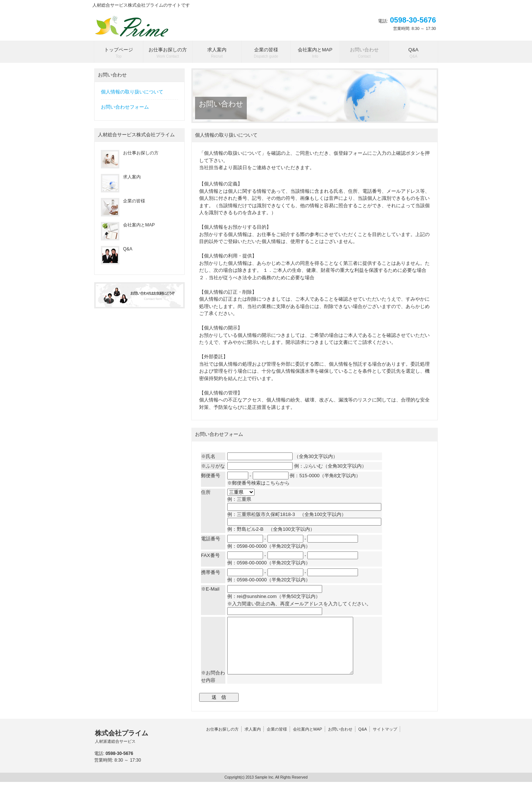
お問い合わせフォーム (125, 107)
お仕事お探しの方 (222, 740)
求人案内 (253, 740)
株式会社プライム (122, 748)
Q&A (363, 740)
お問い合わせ (340, 740)
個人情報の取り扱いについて (132, 92)
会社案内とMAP (308, 740)
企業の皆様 (277, 740)
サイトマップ (385, 740)
